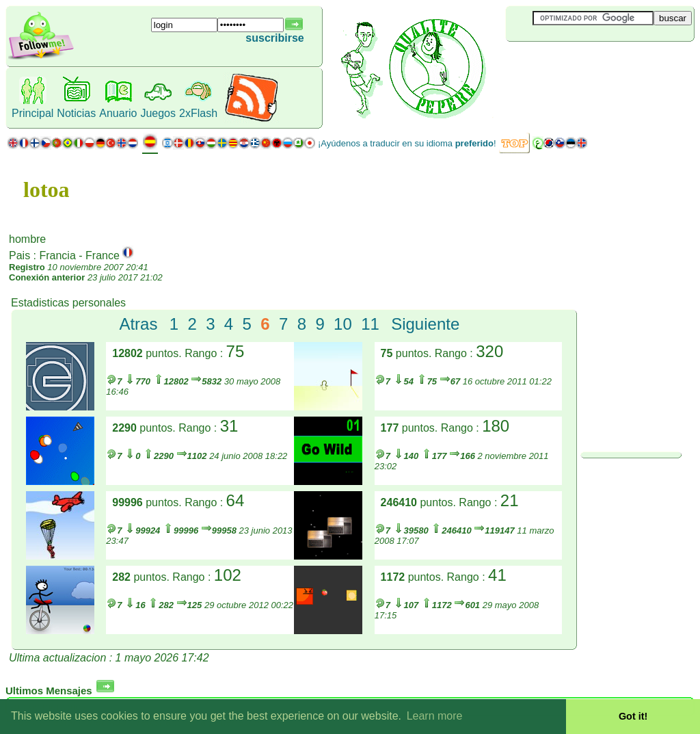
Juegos (158, 113)
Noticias (76, 113)
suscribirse (274, 38)
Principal (32, 113)
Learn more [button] (435, 716)
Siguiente (425, 324)
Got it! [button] (633, 716)
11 (370, 324)
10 (343, 324)
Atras (138, 324)
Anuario (118, 113)
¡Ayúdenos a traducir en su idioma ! (407, 143)
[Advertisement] (587, 64)
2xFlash (198, 113)
